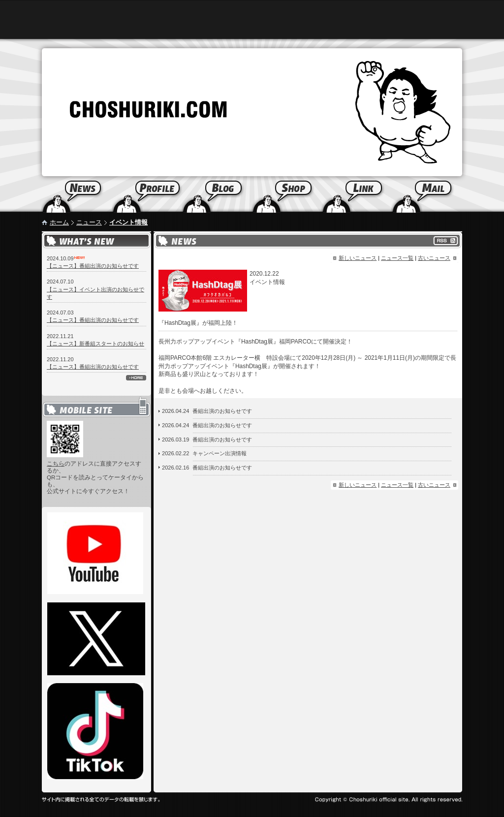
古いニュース (434, 258)
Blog (217, 194)
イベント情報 (128, 222)
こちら (56, 464)
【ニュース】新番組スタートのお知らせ (95, 344)
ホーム (59, 222)
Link (356, 194)
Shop (286, 194)
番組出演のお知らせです (222, 411)
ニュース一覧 (397, 258)
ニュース (89, 222)
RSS (446, 241)
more (136, 378)
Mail (439, 194)
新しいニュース (358, 258)
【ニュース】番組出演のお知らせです (93, 266)
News (65, 194)
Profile (147, 194)
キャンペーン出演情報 (220, 453)
